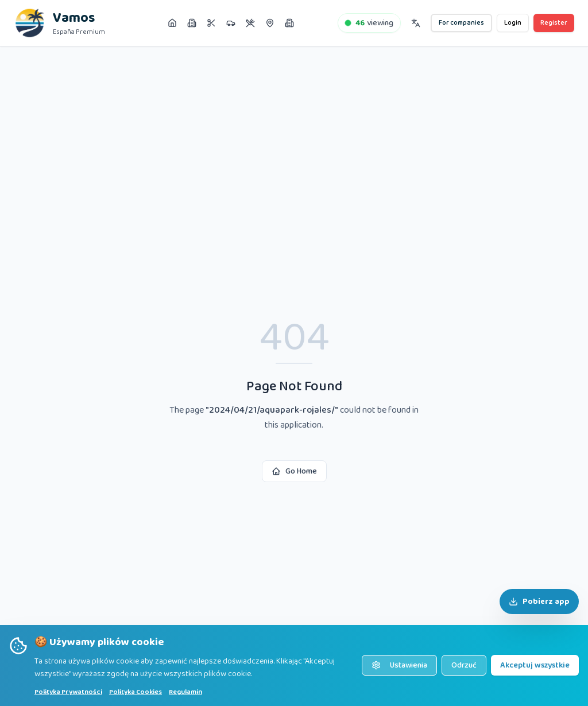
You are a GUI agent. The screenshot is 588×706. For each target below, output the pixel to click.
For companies (461, 23)
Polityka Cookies (136, 692)
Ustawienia (399, 665)
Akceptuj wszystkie (535, 665)
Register (554, 23)
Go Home (294, 471)
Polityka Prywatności (68, 692)
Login (513, 23)
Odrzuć (464, 665)
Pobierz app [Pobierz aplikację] (539, 602)
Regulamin (185, 692)
